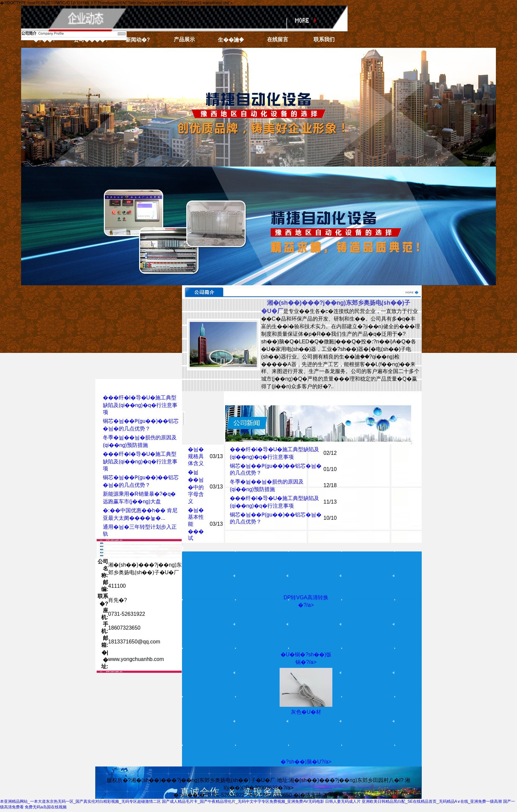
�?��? (45, 40)
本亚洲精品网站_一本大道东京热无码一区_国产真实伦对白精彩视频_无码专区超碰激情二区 (80, 801)
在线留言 (278, 39)
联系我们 (324, 39)
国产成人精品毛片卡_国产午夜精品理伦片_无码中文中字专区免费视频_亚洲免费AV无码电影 (243, 801)
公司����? (91, 40)
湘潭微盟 (333, 795)
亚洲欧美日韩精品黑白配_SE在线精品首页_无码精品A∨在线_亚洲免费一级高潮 (432, 801)
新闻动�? (138, 40)
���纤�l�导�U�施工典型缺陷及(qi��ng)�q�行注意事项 (140, 405)
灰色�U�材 (306, 712)
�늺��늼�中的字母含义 (196, 487)
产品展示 (184, 39)
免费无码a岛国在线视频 (46, 807)
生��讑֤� (231, 40)
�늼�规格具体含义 (196, 456)
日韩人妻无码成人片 (343, 801)
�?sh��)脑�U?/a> (306, 762)
